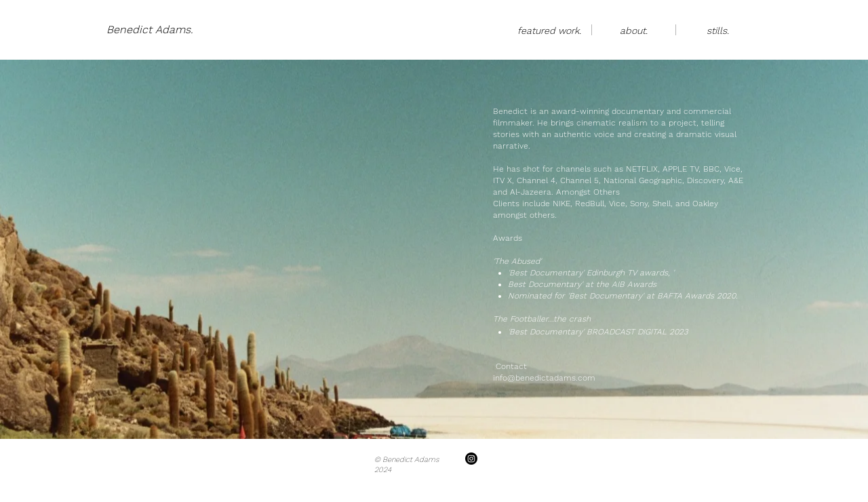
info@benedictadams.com (544, 378)
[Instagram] (471, 459)
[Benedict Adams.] (150, 30)
